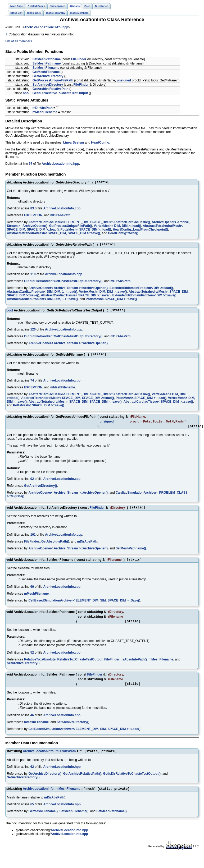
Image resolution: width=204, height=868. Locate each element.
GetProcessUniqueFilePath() (71, 227)
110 (33, 277)
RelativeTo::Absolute (40, 667)
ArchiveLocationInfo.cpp (62, 210)
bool (26, 94)
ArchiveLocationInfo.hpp (46, 28)
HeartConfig (100, 143)
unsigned (124, 81)
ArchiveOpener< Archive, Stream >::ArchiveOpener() (68, 290)
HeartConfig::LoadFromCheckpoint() (140, 231)
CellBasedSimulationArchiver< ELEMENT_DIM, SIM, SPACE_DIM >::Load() (84, 737)
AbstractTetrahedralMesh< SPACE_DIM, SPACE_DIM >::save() (53, 235)
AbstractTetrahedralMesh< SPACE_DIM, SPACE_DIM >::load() (67, 402)
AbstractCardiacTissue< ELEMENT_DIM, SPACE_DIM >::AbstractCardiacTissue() (89, 224)
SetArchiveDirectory (48, 85)
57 (31, 164)
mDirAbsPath (43, 109)
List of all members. (19, 42)
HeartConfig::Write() (123, 235)
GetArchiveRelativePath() (82, 783)
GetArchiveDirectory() (41, 491)
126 (33, 333)
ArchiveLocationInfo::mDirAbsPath (49, 760)
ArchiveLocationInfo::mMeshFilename (51, 798)
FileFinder (79, 60)
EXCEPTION (33, 217)
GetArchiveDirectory (48, 77)
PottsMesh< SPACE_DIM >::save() (111, 301)
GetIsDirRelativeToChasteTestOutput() (132, 783)
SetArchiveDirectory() (23, 671)
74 (32, 384)
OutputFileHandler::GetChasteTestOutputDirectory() (63, 283)
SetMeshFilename (46, 68)
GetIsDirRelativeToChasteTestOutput (60, 94)
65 (32, 814)
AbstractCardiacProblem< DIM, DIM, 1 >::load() (42, 294)
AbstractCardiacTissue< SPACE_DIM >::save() (76, 298)
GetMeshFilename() (43, 821)
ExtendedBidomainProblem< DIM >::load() (141, 290)
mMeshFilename (45, 113)
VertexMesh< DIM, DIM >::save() (103, 294)
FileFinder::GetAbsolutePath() (47, 548)
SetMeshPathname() (131, 554)
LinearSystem (74, 143)
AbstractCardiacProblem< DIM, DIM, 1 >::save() (42, 301)
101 (33, 541)
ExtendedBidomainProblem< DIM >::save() (144, 298)
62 (32, 776)
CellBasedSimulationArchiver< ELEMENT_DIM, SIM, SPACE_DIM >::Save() (84, 607)
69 (32, 594)
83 (32, 210)
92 (32, 484)
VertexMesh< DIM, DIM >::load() (117, 227)
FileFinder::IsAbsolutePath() (126, 667)
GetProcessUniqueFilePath (53, 81)
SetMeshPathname (47, 60)
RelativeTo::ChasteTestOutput (80, 667)
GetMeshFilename (46, 73)
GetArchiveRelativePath (51, 90)
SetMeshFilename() (74, 821)
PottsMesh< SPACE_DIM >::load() (86, 231)
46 (32, 724)
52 (32, 660)
